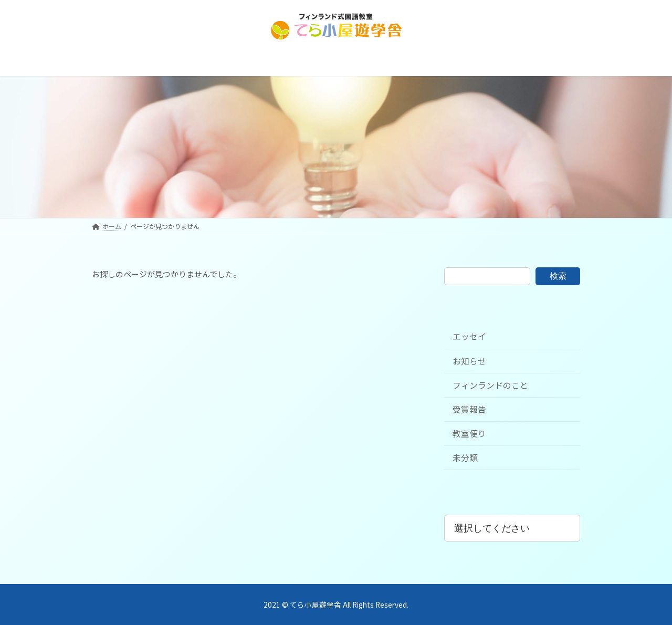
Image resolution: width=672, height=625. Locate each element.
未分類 (465, 458)
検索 (558, 276)
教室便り (469, 434)
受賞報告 (469, 409)
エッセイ (469, 337)
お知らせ (469, 361)
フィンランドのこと (490, 385)
